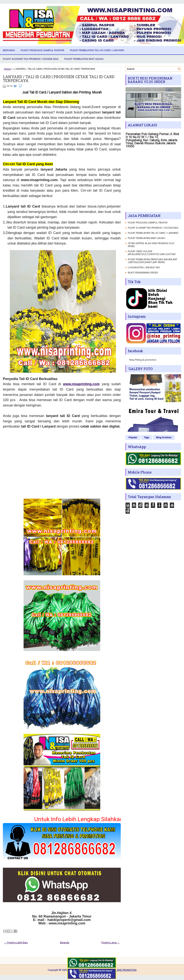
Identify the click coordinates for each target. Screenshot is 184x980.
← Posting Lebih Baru (16, 943)
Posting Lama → (110, 943)
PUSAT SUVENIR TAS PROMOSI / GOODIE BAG (31, 59)
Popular (133, 437)
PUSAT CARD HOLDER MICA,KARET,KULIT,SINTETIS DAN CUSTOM (152, 253)
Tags (147, 437)
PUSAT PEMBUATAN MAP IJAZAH (84, 59)
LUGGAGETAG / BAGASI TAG (144, 267)
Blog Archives (164, 437)
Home (7, 69)
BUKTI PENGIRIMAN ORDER (143, 273)
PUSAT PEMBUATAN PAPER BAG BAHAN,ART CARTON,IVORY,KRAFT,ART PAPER (153, 261)
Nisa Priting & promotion (143, 360)
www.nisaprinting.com (81, 384)
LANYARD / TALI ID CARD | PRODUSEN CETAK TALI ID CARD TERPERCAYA (59, 79)
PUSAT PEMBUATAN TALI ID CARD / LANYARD (97, 50)
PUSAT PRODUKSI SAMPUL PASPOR (42, 50)
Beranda (9, 50)
